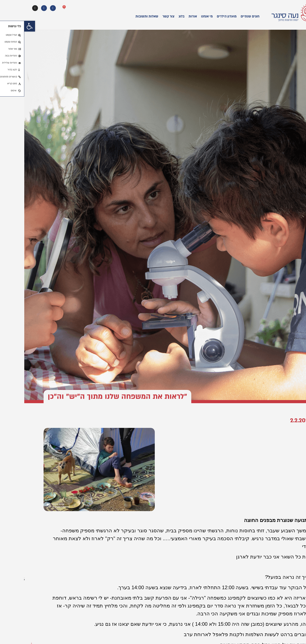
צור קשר (144, 16)
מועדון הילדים (202, 16)
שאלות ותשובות (123, 16)
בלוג (157, 16)
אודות (168, 16)
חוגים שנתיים (226, 16)
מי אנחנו (183, 16)
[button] (5, 26)
